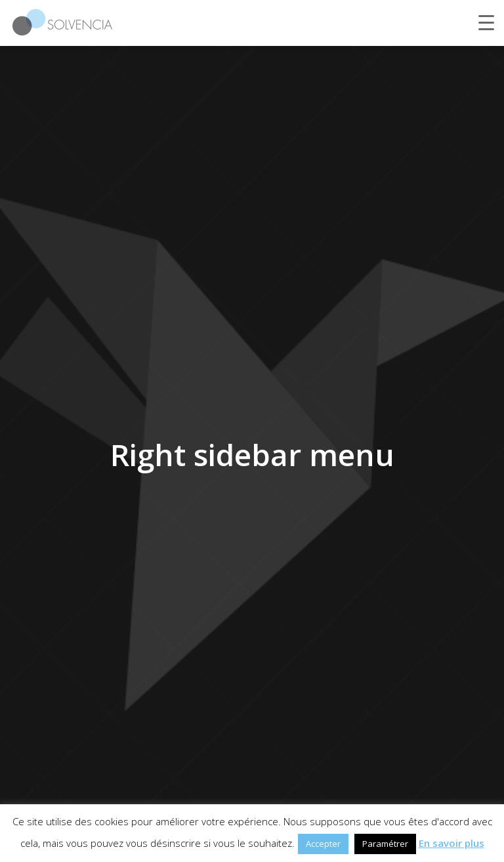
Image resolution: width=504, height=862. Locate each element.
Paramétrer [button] (385, 844)
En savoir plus (451, 843)
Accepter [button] (323, 844)
